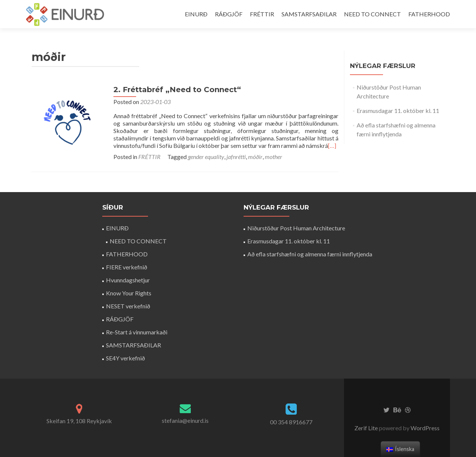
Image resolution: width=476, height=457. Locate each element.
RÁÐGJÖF (229, 14)
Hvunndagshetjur (128, 280)
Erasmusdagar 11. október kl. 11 (398, 111)
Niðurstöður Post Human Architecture (296, 228)
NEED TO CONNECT (372, 14)
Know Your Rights (129, 293)
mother (274, 157)
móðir (255, 157)
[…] (332, 145)
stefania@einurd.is (185, 420)
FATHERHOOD (429, 14)
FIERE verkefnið (127, 267)
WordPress (424, 428)
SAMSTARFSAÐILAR (309, 14)
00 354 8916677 (291, 422)
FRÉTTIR (262, 14)
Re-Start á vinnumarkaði (137, 332)
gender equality (206, 157)
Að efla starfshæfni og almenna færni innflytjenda (310, 254)
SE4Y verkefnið (126, 358)
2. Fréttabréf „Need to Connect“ (177, 90)
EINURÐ (196, 14)
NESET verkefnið (128, 306)
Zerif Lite (367, 428)
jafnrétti (236, 157)
